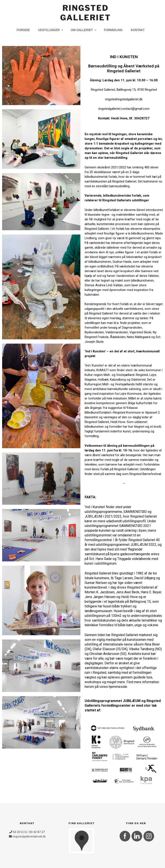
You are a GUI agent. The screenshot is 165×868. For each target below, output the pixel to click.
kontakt (138, 30)
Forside (23, 30)
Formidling (113, 30)
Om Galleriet (84, 30)
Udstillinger (51, 30)
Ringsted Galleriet (85, 13)
